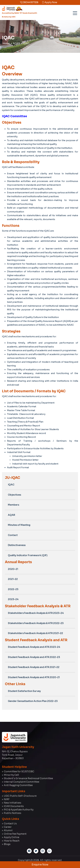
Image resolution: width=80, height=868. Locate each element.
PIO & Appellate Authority (19, 810)
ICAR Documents (14, 806)
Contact (13, 535)
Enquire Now (40, 865)
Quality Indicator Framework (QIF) (28, 555)
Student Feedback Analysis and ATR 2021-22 (34, 667)
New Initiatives (13, 803)
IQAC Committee (14, 116)
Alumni (8, 830)
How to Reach (12, 841)
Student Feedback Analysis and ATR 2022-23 (34, 657)
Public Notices (13, 813)
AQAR (16, 43)
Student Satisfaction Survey (24, 691)
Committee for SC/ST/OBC (19, 771)
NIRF (7, 799)
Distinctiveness (17, 545)
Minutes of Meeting (19, 525)
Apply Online (12, 837)
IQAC (26, 43)
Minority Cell (11, 775)
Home (6, 43)
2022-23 (13, 589)
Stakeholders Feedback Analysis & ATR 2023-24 (36, 613)
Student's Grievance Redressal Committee (28, 778)
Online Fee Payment (15, 834)
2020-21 (13, 569)
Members (14, 505)
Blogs (7, 844)
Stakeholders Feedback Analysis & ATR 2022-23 (36, 623)
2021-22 (13, 579)
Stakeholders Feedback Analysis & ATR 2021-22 (35, 633)
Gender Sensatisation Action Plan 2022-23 (33, 701)
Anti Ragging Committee (18, 785)
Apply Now (49, 2)
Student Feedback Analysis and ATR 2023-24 (34, 647)
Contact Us (10, 824)
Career (8, 827)
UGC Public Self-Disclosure (20, 796)
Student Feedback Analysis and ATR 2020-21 (34, 677)
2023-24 (13, 599)
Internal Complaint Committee (22, 782)
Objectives (14, 495)
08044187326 (29, 2)
